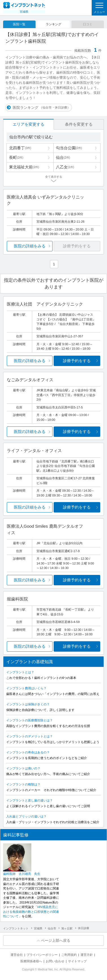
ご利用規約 (69, 955)
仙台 (63, 157)
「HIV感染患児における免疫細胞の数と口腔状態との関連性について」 (31, 912)
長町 (16, 157)
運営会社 (17, 955)
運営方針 (87, 955)
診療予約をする (77, 361)
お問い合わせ (55, 961)
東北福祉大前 (24, 167)
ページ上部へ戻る (56, 941)
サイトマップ (77, 961)
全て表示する (54, 177)
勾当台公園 (69, 148)
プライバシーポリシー (42, 955)
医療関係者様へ (31, 961)
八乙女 (65, 167)
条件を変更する (79, 124)
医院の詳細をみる (30, 246)
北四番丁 (20, 148)
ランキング (53, 24)
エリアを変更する (29, 124)
